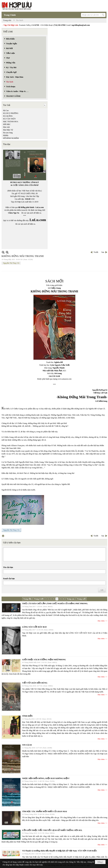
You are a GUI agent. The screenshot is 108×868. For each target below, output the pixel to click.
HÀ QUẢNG (8, 116)
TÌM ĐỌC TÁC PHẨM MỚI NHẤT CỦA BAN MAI (45, 811)
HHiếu (6, 135)
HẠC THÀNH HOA (11, 122)
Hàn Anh (6, 127)
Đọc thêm (101, 621)
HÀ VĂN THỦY (9, 119)
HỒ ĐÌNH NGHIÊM (11, 138)
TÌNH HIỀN (27, 716)
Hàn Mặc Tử (8, 130)
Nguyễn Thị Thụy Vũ (11, 263)
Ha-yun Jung (8, 133)
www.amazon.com (65, 379)
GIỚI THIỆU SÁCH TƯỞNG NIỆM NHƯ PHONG (44, 660)
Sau (103, 252)
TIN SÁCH (27, 745)
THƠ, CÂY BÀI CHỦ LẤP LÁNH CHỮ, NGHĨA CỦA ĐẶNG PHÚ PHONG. (55, 603)
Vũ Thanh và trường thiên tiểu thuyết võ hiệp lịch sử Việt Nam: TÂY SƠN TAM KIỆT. (60, 851)
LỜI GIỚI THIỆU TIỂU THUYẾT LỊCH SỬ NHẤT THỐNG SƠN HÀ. (52, 830)
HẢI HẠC (7, 124)
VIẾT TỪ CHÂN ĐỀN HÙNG (35, 683)
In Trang (3, 536)
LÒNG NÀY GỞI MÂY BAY (34, 627)
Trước (96, 252)
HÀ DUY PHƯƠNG (11, 113)
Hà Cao (6, 110)
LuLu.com (40, 207)
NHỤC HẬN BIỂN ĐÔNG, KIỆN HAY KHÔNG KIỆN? (46, 778)
